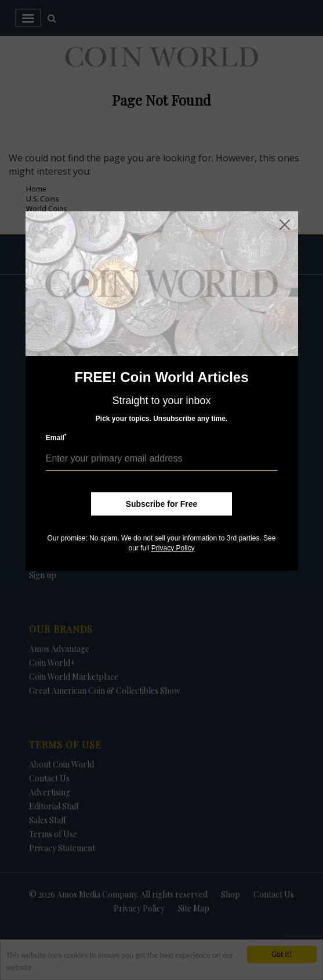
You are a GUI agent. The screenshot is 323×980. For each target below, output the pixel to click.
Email (56, 437)
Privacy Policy (173, 548)
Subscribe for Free (162, 504)
